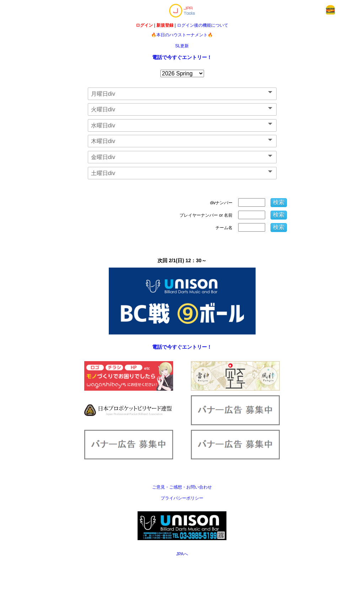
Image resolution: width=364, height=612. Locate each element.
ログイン (144, 25)
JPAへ (182, 554)
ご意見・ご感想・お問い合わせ (182, 487)
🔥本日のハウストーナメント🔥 (182, 35)
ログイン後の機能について (203, 25)
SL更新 (182, 46)
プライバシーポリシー (182, 498)
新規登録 (165, 25)
